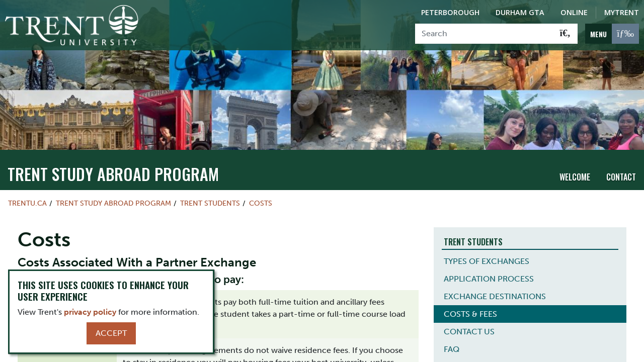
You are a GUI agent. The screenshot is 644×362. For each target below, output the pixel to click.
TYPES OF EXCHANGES (487, 255)
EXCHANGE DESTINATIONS (495, 290)
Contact (621, 170)
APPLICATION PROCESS (489, 272)
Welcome (575, 170)
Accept (111, 333)
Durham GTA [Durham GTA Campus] (520, 12)
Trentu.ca (27, 197)
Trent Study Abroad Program (113, 168)
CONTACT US (469, 325)
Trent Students (210, 197)
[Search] (484, 34)
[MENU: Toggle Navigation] (612, 34)
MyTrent (622, 12)
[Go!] (565, 34)
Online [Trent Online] (574, 12)
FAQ (452, 343)
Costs (261, 197)
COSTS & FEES (470, 307)
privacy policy (90, 312)
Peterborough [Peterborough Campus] (450, 12)
